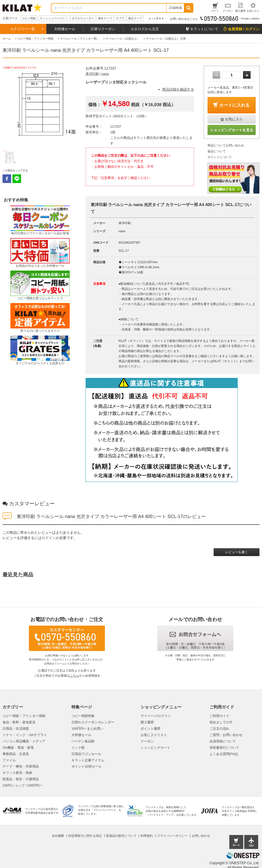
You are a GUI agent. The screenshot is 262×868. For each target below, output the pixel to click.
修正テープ (135, 18)
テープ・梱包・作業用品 (21, 766)
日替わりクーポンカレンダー (93, 722)
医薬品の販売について (121, 836)
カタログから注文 (145, 29)
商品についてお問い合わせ (226, 145)
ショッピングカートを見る (232, 130)
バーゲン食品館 (83, 741)
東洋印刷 (92, 74)
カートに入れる (234, 105)
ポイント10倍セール (86, 766)
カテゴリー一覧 (23, 29)
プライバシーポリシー (172, 836)
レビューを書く (237, 552)
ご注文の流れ (219, 729)
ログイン (49, 538)
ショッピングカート (155, 748)
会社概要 (58, 836)
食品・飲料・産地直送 (19, 722)
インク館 (78, 748)
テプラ (120, 18)
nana (105, 74)
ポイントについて (220, 157)
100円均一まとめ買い (87, 729)
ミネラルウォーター (81, 18)
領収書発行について (224, 748)
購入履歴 (147, 722)
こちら (74, 676)
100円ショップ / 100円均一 (23, 785)
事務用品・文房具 (16, 754)
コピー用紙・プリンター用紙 (24, 716)
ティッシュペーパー (52, 18)
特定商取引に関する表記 (85, 836)
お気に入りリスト (154, 735)
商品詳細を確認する (178, 89)
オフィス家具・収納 (17, 773)
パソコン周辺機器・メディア (24, 741)
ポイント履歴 (151, 729)
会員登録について (223, 741)
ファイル (9, 760)
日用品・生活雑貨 (16, 729)
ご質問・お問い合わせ (226, 735)
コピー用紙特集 (83, 716)
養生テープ (105, 18)
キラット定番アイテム (88, 760)
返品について (217, 151)
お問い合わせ (201, 836)
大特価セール (65, 29)
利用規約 (147, 836)
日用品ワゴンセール (86, 754)
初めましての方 (221, 722)
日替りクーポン (103, 29)
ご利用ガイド (219, 716)
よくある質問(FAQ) (224, 754)
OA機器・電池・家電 (18, 748)
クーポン (147, 741)
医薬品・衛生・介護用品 (21, 779)
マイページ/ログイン (156, 716)
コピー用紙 (29, 18)
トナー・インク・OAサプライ (25, 735)
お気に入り (234, 119)
